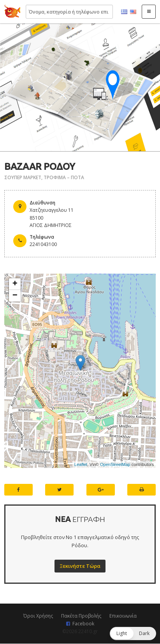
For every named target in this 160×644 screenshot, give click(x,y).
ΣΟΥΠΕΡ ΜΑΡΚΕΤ (23, 177)
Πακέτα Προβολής (81, 616)
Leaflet (81, 464)
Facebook (83, 624)
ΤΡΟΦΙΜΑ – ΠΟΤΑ (64, 177)
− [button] (15, 296)
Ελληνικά (124, 12)
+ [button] (15, 284)
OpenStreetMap (115, 464)
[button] (133, 634)
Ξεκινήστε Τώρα (80, 566)
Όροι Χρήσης (38, 616)
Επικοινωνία (123, 616)
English (133, 12)
